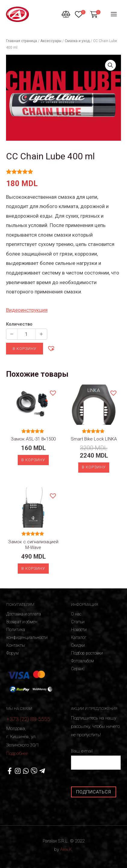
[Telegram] (42, 771)
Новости (79, 630)
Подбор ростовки (87, 653)
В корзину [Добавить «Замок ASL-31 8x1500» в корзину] (33, 460)
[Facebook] (10, 771)
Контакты (16, 645)
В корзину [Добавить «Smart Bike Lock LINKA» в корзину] (94, 467)
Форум (12, 653)
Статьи (78, 622)
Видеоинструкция (27, 310)
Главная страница (22, 41)
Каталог (79, 637)
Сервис (78, 669)
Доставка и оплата (24, 614)
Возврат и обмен (22, 622)
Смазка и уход (77, 41)
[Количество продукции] (26, 334)
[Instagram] (18, 771)
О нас (76, 614)
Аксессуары (51, 41)
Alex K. (67, 849)
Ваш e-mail (96, 759)
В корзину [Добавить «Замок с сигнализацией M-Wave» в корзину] (33, 568)
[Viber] (34, 771)
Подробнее (17, 753)
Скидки (78, 645)
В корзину (25, 349)
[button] (51, 348)
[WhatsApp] (26, 771)
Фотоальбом (82, 661)
